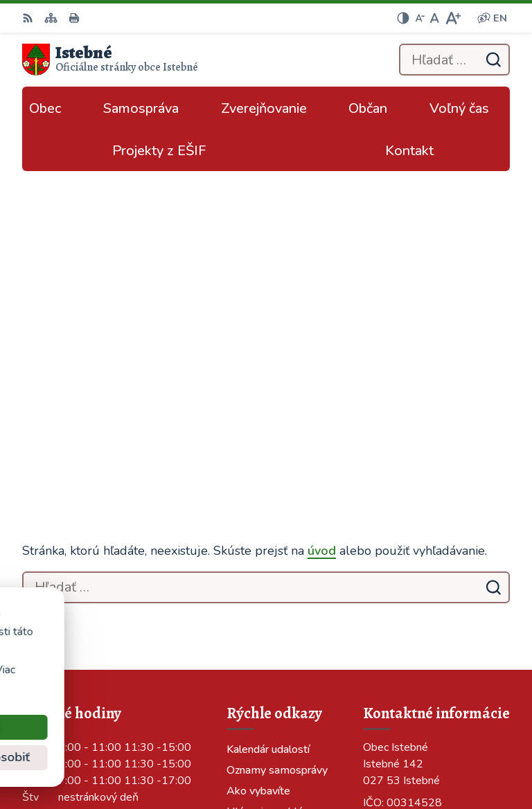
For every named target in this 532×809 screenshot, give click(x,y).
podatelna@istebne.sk (420, 571)
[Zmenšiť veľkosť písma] (420, 18)
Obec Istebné (476, 752)
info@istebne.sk (404, 555)
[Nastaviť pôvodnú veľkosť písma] (435, 18)
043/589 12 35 (402, 538)
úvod (322, 248)
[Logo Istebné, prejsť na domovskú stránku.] (110, 60)
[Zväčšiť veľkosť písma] (453, 18)
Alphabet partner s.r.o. (453, 734)
